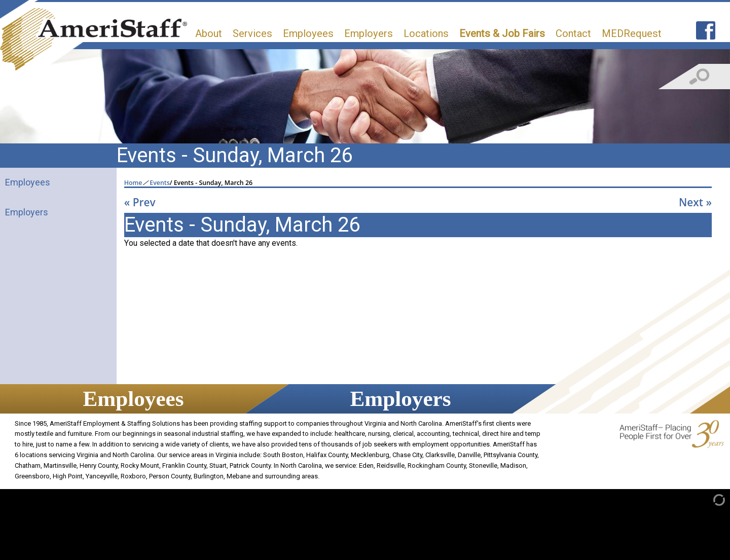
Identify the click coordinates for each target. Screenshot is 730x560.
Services (252, 33)
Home (133, 183)
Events (159, 183)
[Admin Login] (708, 499)
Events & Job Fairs (502, 33)
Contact (573, 33)
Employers (369, 33)
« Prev (140, 202)
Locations (426, 33)
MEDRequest (632, 33)
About (209, 33)
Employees (308, 33)
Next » (695, 202)
